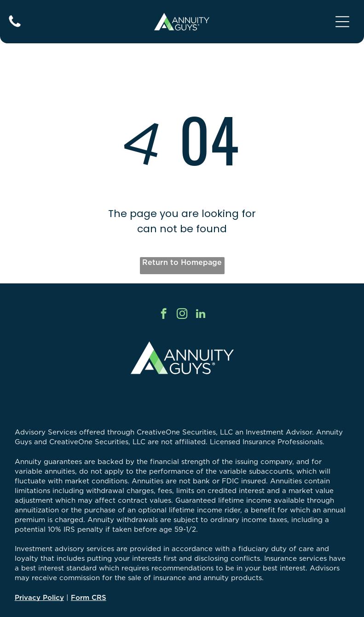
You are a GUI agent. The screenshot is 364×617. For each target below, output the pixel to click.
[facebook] (164, 315)
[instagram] (182, 315)
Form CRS (89, 597)
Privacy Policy (39, 597)
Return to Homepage (182, 262)
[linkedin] (200, 315)
